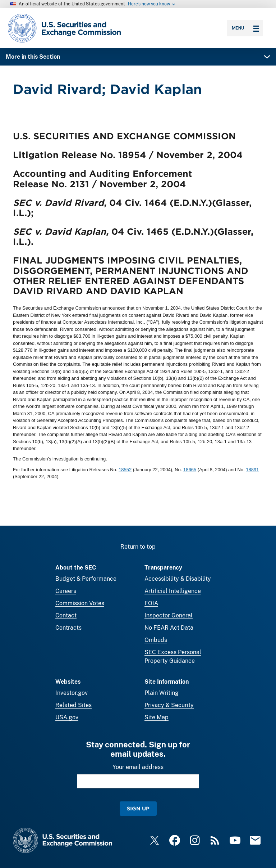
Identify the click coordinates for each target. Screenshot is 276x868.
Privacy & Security (169, 705)
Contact (66, 615)
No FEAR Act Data (169, 628)
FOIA (151, 603)
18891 (252, 470)
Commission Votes (80, 603)
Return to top (138, 547)
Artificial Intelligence (173, 591)
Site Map (157, 717)
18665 (190, 470)
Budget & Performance (86, 579)
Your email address (138, 767)
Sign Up (138, 808)
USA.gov (67, 717)
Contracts (68, 628)
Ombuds (156, 640)
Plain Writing (162, 693)
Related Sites (73, 705)
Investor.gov (72, 693)
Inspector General (169, 615)
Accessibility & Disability (178, 579)
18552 (125, 470)
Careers (66, 591)
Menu (245, 28)
